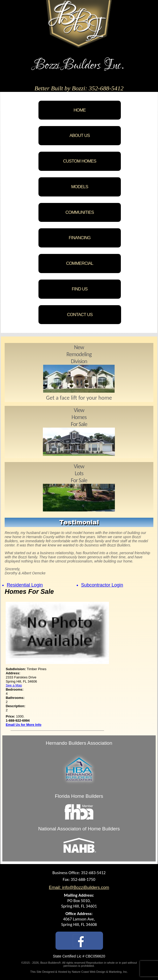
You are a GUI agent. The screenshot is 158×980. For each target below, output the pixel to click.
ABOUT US (80, 136)
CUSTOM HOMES (80, 161)
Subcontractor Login (102, 585)
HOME (80, 110)
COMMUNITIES (80, 212)
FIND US (80, 289)
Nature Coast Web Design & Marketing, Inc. (100, 972)
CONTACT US (80, 315)
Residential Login (25, 585)
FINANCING (80, 238)
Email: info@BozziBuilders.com (79, 887)
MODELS (80, 187)
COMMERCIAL (80, 263)
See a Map (14, 685)
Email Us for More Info (23, 725)
